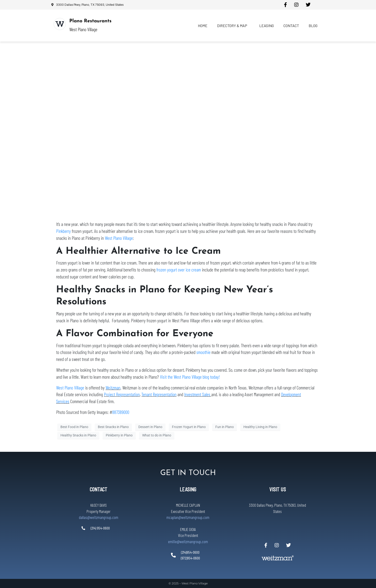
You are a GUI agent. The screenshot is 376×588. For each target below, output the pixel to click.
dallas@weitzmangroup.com (99, 517)
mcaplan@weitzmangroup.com (188, 517)
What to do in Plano (157, 435)
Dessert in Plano (150, 427)
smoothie (203, 352)
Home (203, 26)
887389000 (121, 412)
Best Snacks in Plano (113, 427)
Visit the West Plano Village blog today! (190, 377)
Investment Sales (198, 394)
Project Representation (122, 394)
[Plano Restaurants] (60, 24)
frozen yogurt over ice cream (179, 270)
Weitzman (113, 388)
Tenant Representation (159, 394)
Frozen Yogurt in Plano (189, 427)
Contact (291, 26)
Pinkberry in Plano (119, 435)
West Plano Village (119, 238)
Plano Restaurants (90, 21)
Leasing (267, 26)
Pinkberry (63, 231)
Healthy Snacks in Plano (78, 435)
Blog (313, 26)
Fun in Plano (225, 427)
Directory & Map (232, 26)
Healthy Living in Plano (260, 427)
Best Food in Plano (74, 427)
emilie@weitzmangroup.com (188, 541)
